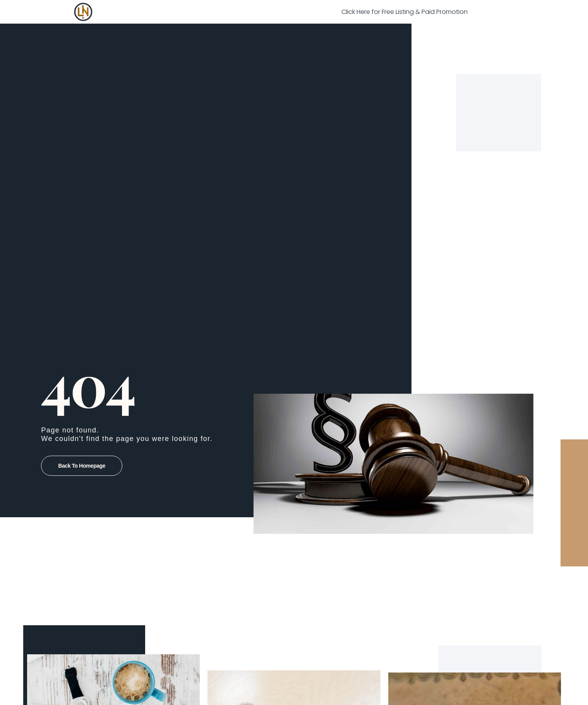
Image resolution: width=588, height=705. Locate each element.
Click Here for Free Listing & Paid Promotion (405, 12)
